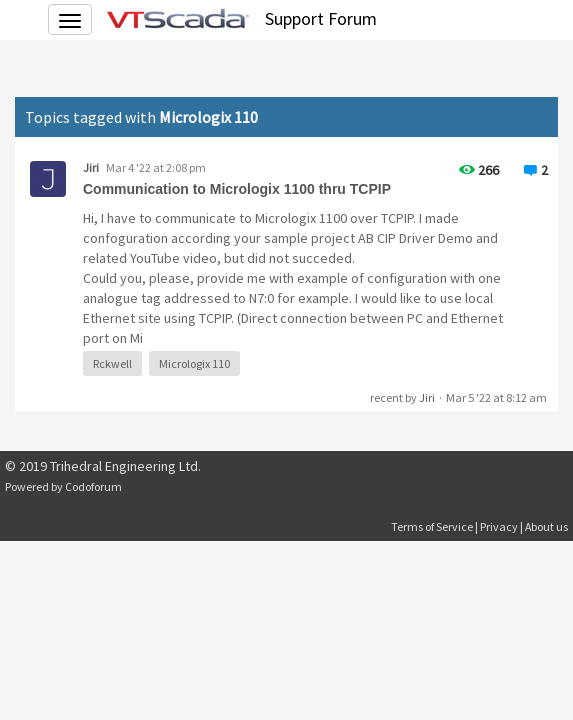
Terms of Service (432, 526)
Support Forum (321, 18)
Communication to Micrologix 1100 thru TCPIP (237, 189)
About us (546, 526)
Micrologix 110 (194, 363)
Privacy (499, 526)
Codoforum (93, 486)
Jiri (91, 167)
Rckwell (112, 363)
